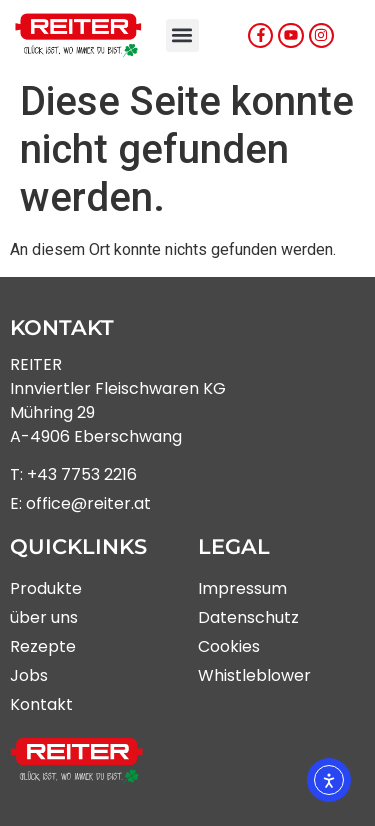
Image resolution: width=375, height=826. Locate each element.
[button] (182, 35)
